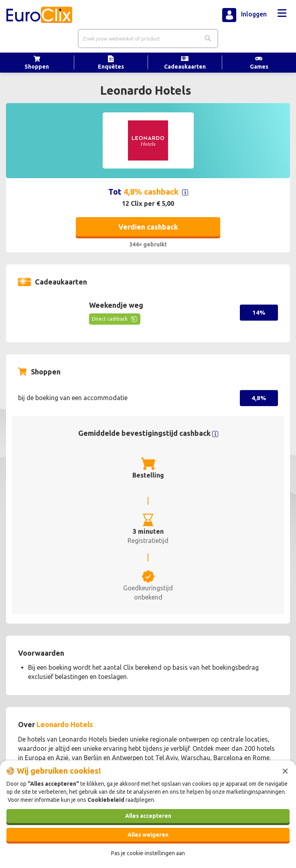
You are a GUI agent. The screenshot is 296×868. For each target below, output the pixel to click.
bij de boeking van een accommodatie (73, 398)
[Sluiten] (285, 770)
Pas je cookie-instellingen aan (148, 853)
